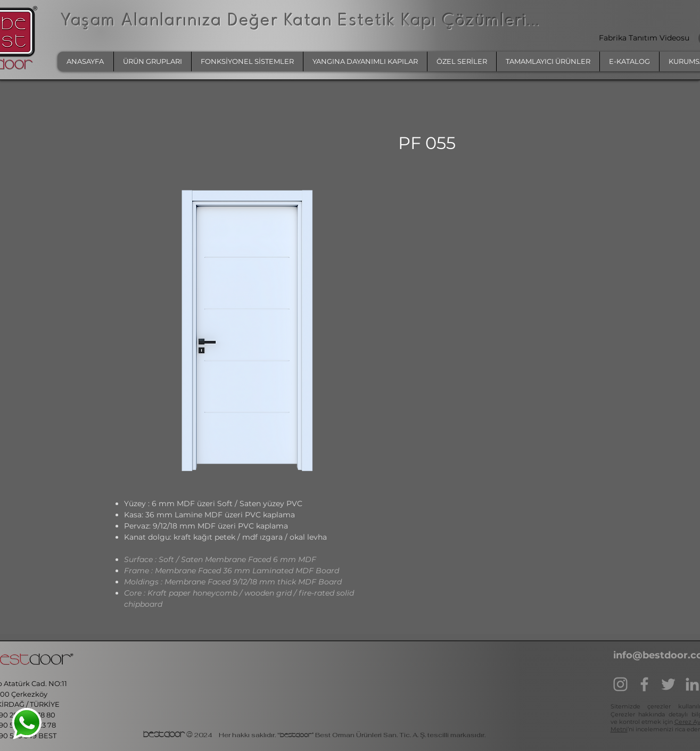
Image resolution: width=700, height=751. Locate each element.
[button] (152, 61)
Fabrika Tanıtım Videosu (645, 38)
